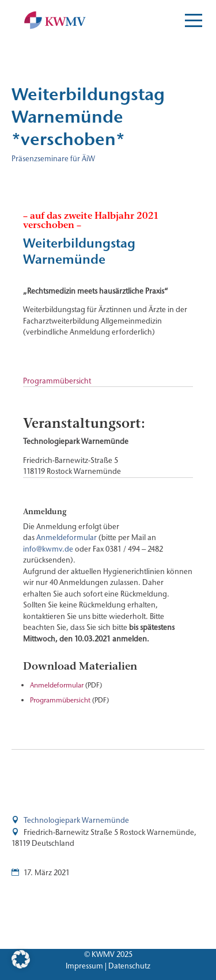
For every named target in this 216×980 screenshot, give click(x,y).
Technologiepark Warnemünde (76, 820)
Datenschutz (129, 966)
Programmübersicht (57, 381)
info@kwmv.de (48, 549)
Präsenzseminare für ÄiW (53, 158)
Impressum (84, 966)
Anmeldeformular (67, 537)
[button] (21, 959)
